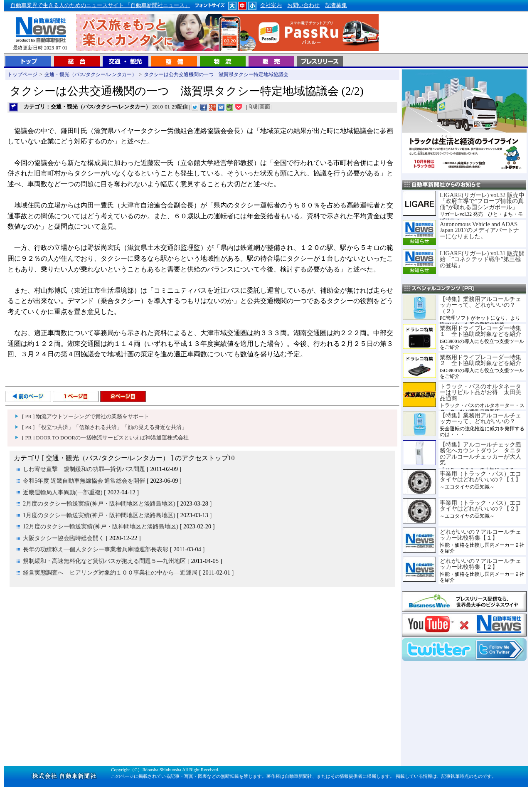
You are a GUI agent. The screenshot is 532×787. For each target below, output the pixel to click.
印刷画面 (259, 107)
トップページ (22, 74)
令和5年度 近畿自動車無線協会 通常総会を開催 (84, 481)
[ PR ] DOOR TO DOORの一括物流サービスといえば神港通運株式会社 (105, 438)
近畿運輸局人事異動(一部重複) (63, 492)
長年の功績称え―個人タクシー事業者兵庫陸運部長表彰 (96, 549)
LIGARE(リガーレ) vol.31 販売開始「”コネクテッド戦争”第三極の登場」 (482, 259)
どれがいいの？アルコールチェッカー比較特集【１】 (480, 535)
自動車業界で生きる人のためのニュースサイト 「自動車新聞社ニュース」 (100, 5)
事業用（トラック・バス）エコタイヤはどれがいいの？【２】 (480, 506)
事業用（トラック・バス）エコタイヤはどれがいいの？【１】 (480, 476)
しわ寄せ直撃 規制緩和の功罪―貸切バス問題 (84, 469)
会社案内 (271, 5)
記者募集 (336, 5)
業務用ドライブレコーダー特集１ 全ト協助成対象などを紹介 (480, 331)
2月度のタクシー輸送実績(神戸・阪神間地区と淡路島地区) (99, 503)
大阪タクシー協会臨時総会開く (64, 538)
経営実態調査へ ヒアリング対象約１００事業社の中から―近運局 (110, 572)
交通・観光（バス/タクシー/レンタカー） (91, 74)
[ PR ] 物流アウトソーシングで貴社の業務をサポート (86, 417)
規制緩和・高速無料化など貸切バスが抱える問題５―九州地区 (104, 561)
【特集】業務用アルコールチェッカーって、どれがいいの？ (480, 418)
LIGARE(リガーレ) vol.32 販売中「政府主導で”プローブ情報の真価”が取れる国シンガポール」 (482, 201)
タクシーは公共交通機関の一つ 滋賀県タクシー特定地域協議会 (216, 74)
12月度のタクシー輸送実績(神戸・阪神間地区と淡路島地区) (101, 526)
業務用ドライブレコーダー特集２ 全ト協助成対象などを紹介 (480, 360)
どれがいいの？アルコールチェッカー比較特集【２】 (480, 564)
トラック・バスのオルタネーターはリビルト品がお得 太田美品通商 (480, 392)
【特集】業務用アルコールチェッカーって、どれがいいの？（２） (480, 305)
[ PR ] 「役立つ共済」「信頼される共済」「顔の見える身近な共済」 (105, 427)
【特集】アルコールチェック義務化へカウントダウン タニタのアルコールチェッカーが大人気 (480, 453)
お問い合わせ (303, 5)
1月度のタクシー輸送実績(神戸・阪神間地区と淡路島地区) (99, 515)
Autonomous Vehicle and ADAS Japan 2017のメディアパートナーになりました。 (479, 230)
